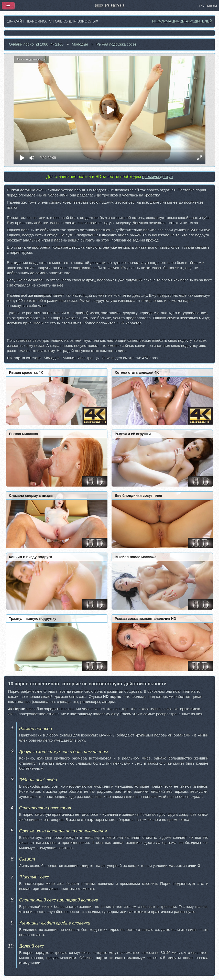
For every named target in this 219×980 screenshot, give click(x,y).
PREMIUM (208, 6)
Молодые (80, 44)
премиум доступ (157, 177)
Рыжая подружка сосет (116, 44)
